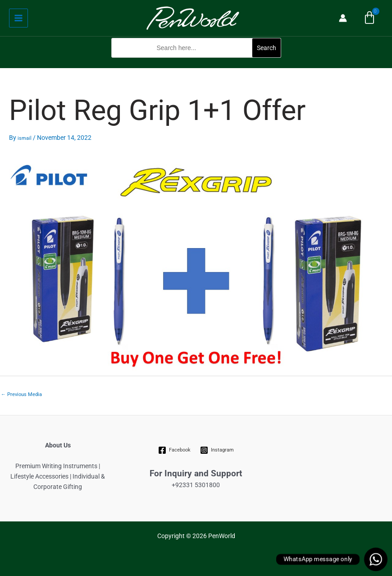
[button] (196, 62)
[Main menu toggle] (18, 18)
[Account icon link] (343, 18)
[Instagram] (217, 450)
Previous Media (21, 394)
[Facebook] (175, 450)
